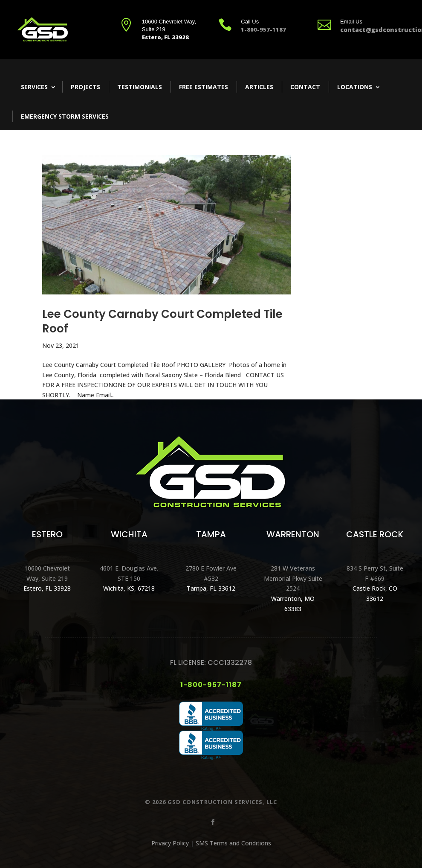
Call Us (250, 22)
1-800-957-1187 (211, 685)
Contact (305, 87)
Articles (259, 87)
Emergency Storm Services (65, 116)
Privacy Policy (170, 843)
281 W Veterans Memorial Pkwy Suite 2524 (293, 578)
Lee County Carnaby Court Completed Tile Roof (162, 321)
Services (34, 87)
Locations (355, 87)
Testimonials (140, 87)
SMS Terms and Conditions (233, 843)
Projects (85, 87)
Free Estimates (204, 87)
